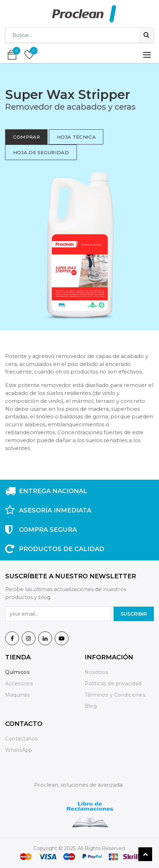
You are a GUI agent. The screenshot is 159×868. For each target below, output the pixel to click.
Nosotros (97, 672)
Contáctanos (22, 739)
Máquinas (17, 695)
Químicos (17, 672)
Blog (91, 706)
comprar (26, 137)
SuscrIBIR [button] (134, 614)
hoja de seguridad (41, 152)
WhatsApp (19, 750)
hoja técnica (76, 137)
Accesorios (19, 684)
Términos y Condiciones (115, 695)
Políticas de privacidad (113, 684)
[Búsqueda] (146, 35)
